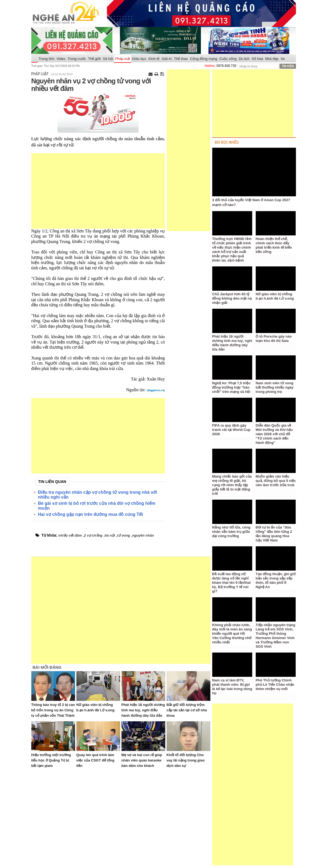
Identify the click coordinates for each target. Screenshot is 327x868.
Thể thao (181, 59)
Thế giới (94, 59)
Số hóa (257, 59)
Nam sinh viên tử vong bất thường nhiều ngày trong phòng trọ (275, 387)
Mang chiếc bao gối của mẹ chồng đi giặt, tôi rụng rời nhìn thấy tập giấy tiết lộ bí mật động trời (232, 485)
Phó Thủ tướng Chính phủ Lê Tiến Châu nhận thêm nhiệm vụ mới (275, 685)
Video (61, 59)
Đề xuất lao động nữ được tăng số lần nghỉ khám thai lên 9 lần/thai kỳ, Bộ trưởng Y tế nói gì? (232, 583)
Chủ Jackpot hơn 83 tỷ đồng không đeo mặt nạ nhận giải (232, 298)
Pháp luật (122, 59)
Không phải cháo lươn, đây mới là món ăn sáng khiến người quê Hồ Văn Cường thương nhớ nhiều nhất (232, 634)
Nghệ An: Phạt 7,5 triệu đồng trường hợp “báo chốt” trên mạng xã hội (231, 387)
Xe (283, 59)
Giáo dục (139, 59)
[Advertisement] (98, 191)
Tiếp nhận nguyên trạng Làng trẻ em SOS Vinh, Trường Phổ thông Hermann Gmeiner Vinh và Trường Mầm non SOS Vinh (275, 636)
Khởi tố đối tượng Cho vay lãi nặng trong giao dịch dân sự (186, 760)
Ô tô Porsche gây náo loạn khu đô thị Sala (274, 339)
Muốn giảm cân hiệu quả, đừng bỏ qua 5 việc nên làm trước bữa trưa (276, 481)
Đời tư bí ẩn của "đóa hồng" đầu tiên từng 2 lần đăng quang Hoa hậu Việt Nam (274, 534)
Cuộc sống (228, 59)
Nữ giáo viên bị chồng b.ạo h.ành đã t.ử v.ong (275, 296)
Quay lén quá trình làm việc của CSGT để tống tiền (95, 760)
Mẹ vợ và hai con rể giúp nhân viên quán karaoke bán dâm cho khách (142, 760)
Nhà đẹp (272, 59)
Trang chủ (34, 59)
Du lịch (244, 59)
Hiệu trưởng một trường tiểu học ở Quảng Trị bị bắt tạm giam (51, 760)
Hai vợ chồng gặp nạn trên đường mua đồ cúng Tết (91, 514)
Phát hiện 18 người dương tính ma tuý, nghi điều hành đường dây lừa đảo (143, 710)
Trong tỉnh (46, 59)
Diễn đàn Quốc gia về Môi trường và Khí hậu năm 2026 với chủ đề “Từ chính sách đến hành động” (274, 434)
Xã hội (108, 59)
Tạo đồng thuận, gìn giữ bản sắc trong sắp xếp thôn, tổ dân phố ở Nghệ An (276, 580)
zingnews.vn (156, 390)
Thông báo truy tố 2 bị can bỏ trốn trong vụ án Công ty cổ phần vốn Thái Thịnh (53, 710)
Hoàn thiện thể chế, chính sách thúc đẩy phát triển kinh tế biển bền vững (274, 245)
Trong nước (77, 59)
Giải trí (167, 59)
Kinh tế (154, 59)
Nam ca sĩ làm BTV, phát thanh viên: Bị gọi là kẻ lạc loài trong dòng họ (232, 687)
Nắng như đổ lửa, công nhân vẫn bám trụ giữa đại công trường (231, 532)
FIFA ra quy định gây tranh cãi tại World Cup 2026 (231, 430)
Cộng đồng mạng (203, 59)
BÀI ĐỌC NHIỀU (227, 143)
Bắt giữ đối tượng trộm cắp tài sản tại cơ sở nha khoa (187, 710)
